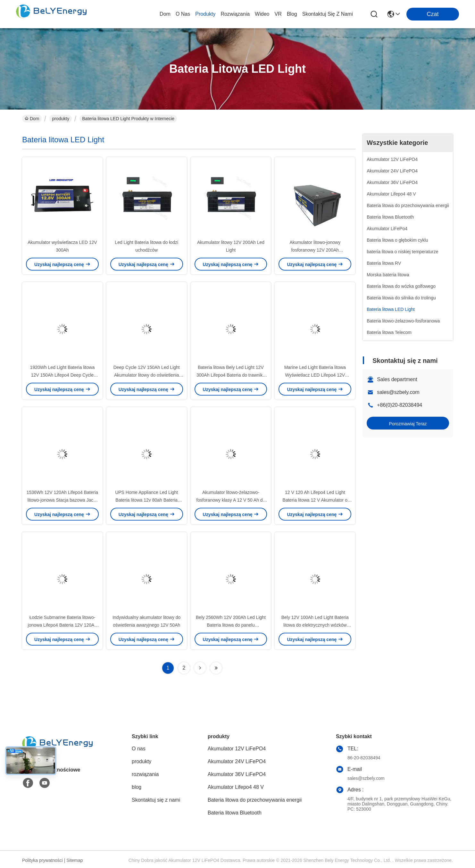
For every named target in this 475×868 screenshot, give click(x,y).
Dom (165, 14)
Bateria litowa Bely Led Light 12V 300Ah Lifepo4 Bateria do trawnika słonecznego (231, 375)
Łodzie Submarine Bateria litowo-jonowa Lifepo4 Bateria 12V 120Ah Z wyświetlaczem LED (63, 625)
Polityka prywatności (42, 860)
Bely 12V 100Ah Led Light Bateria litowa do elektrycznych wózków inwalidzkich (315, 625)
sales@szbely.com (398, 392)
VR (278, 14)
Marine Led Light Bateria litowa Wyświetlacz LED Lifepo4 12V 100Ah (315, 375)
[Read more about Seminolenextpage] (200, 668)
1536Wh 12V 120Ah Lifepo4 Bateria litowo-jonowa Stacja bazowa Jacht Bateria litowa (62, 500)
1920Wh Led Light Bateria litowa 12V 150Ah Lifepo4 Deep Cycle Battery (63, 375)
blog (292, 14)
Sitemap (75, 860)
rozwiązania (235, 14)
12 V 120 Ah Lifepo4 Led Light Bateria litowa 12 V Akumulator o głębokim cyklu (315, 500)
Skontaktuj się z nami (328, 14)
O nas (183, 14)
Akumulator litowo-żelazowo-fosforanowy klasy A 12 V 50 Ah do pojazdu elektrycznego (231, 500)
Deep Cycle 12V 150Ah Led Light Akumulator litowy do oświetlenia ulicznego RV (147, 375)
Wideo (262, 14)
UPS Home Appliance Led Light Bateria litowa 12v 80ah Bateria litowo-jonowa (146, 500)
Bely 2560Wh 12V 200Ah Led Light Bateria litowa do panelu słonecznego (231, 625)
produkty (205, 14)
